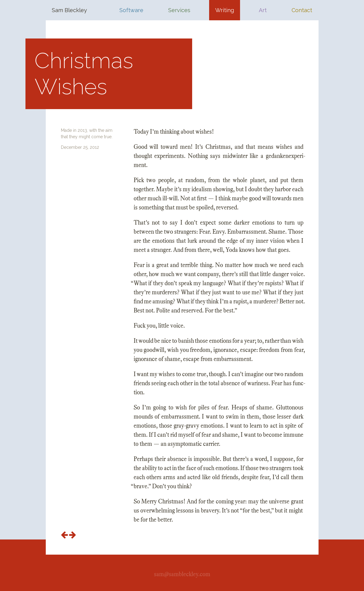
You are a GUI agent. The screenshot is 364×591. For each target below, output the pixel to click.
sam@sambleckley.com (182, 574)
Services (179, 10)
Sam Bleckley (69, 10)
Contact (302, 10)
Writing (225, 10)
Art (263, 10)
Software (131, 10)
